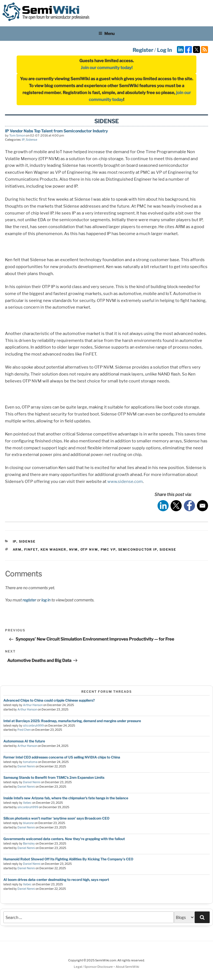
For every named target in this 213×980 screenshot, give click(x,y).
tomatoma (30, 762)
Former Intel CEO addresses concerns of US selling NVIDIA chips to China (62, 757)
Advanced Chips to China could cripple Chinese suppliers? (49, 700)
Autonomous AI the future (24, 741)
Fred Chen (24, 730)
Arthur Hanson (33, 705)
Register (143, 50)
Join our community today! (107, 68)
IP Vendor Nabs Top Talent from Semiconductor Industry (56, 131)
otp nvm (89, 550)
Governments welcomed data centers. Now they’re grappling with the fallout (64, 839)
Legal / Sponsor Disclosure (94, 967)
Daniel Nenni (26, 766)
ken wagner (54, 550)
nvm (73, 550)
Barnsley (29, 844)
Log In (164, 50)
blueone (28, 823)
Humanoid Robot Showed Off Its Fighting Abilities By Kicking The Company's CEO (68, 859)
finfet (31, 550)
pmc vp (108, 550)
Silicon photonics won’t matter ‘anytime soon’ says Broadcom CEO (56, 818)
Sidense (31, 140)
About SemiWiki (127, 967)
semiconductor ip (138, 550)
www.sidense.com (125, 482)
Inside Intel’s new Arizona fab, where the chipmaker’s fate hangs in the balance (66, 798)
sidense (168, 550)
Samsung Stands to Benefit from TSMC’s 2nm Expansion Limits (54, 778)
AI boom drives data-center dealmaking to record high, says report (56, 880)
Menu (106, 33)
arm (17, 550)
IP (23, 140)
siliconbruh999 (33, 726)
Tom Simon (17, 135)
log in (46, 600)
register (29, 600)
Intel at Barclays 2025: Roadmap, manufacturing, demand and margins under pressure (72, 721)
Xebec (27, 803)
